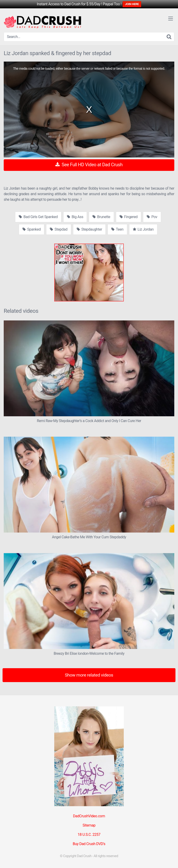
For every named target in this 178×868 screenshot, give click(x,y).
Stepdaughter (89, 229)
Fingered (129, 217)
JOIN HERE (132, 4)
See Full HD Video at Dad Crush (89, 165)
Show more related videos (89, 675)
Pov (152, 217)
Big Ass (75, 217)
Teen (117, 229)
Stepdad (59, 229)
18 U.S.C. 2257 (89, 835)
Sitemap (89, 825)
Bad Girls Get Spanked (38, 217)
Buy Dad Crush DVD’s (89, 844)
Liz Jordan (143, 229)
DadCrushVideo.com (89, 816)
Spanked (32, 229)
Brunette (101, 217)
